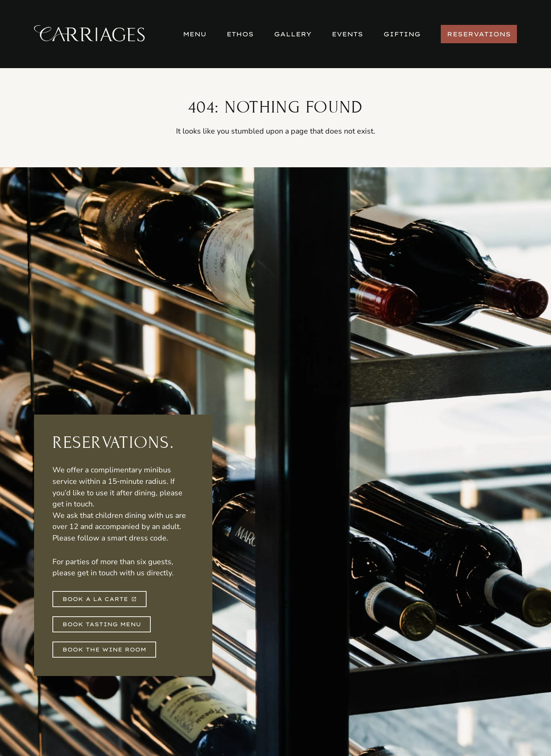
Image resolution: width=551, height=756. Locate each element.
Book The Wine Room (104, 650)
